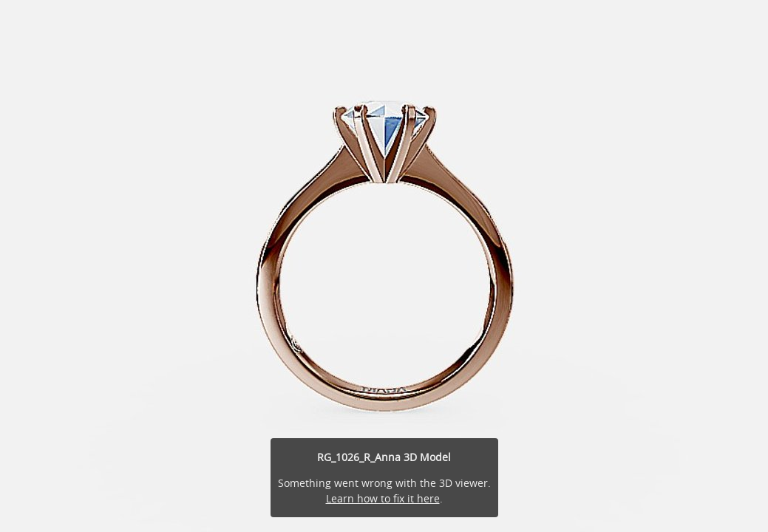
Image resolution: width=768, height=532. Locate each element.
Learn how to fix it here (383, 498)
